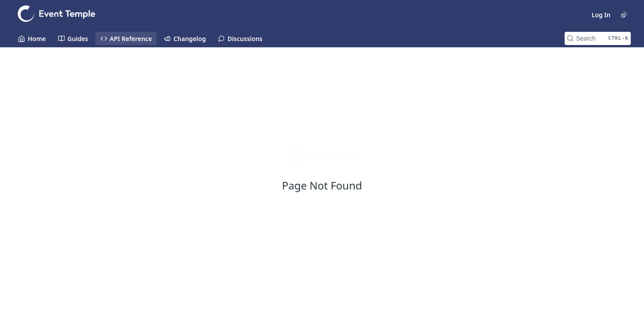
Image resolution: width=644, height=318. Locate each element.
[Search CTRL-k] (598, 38)
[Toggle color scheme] (624, 15)
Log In (601, 15)
